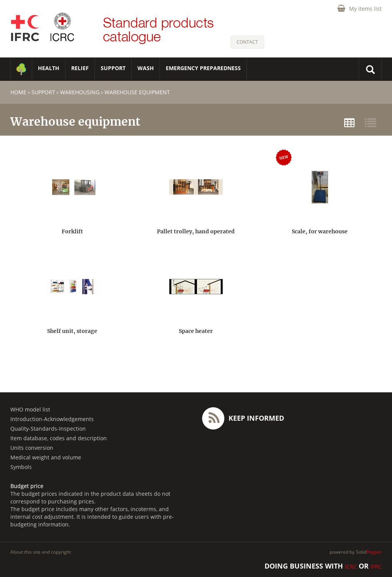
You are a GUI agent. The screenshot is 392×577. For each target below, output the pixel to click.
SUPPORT (113, 68)
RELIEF (80, 68)
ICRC (351, 566)
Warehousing (80, 92)
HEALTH (49, 68)
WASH (146, 68)
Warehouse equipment (137, 92)
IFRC (376, 566)
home (18, 92)
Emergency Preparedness (203, 68)
